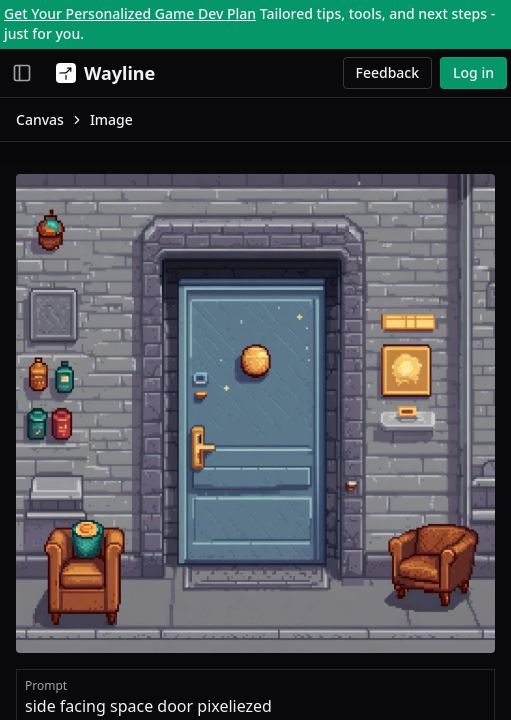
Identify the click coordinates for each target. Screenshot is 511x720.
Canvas (40, 119)
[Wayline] (101, 73)
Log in (473, 72)
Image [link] (111, 119)
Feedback (388, 72)
